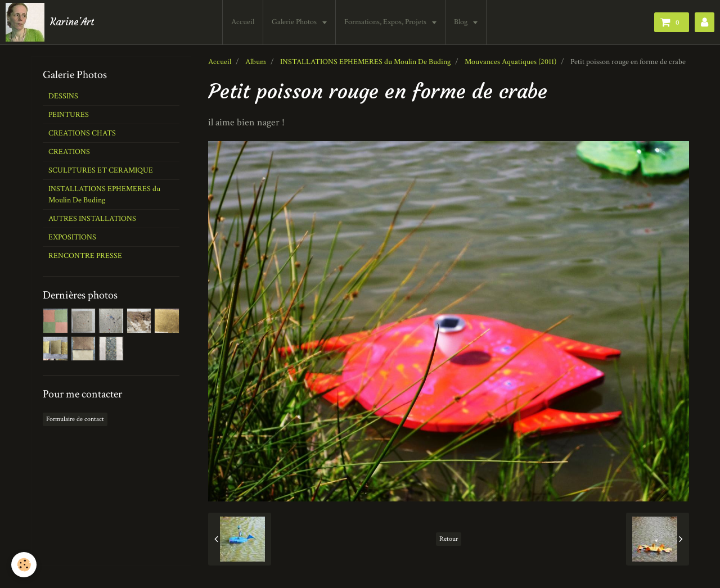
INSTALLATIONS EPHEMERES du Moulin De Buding (365, 62)
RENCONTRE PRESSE (85, 256)
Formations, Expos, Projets (386, 22)
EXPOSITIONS (72, 237)
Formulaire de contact (75, 419)
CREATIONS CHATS (82, 133)
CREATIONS (69, 152)
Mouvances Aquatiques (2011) (510, 62)
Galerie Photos (295, 22)
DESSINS (63, 96)
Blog (462, 22)
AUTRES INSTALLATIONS (92, 219)
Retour (449, 539)
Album (256, 62)
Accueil (243, 22)
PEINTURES (69, 115)
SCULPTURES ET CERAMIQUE (101, 170)
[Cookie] (24, 565)
